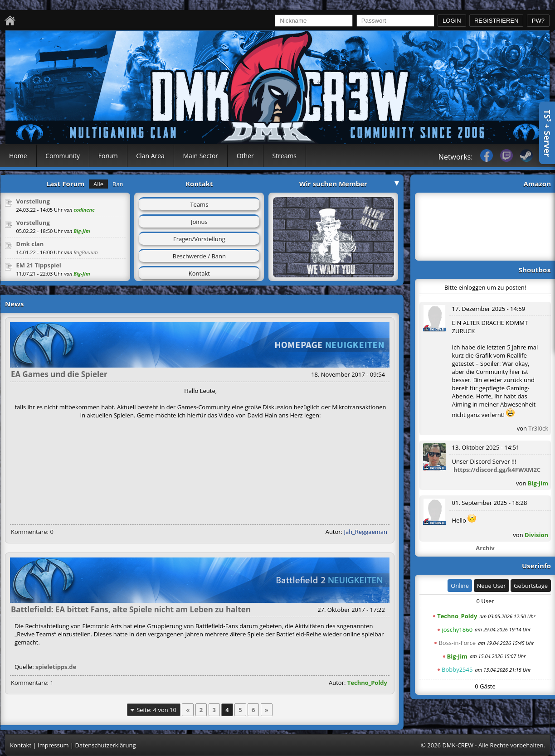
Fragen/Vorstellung (199, 239)
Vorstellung (33, 201)
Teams (199, 204)
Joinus (199, 222)
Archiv (485, 548)
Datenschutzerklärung (106, 745)
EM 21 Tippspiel (38, 265)
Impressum (53, 745)
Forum (108, 156)
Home (18, 156)
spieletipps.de (56, 667)
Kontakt (199, 273)
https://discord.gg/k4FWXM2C (497, 470)
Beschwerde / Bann (199, 256)
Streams (284, 156)
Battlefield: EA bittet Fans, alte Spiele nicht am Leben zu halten (131, 609)
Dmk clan (30, 244)
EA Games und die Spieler (59, 374)
